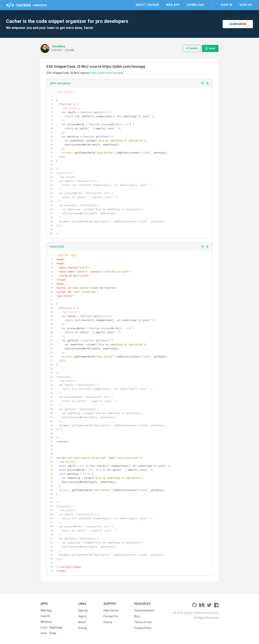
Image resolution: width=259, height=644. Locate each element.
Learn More (238, 24)
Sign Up (246, 5)
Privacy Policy (143, 627)
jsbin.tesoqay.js (60, 83)
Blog (137, 616)
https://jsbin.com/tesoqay (106, 73)
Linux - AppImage (51, 627)
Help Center (111, 610)
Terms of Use (143, 622)
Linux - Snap (48, 633)
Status (108, 622)
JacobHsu (58, 46)
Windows (46, 622)
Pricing (82, 627)
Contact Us (111, 616)
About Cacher (147, 5)
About (82, 622)
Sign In (227, 5)
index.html (57, 247)
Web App (173, 5)
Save (210, 48)
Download (196, 5)
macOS (45, 616)
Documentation (144, 610)
